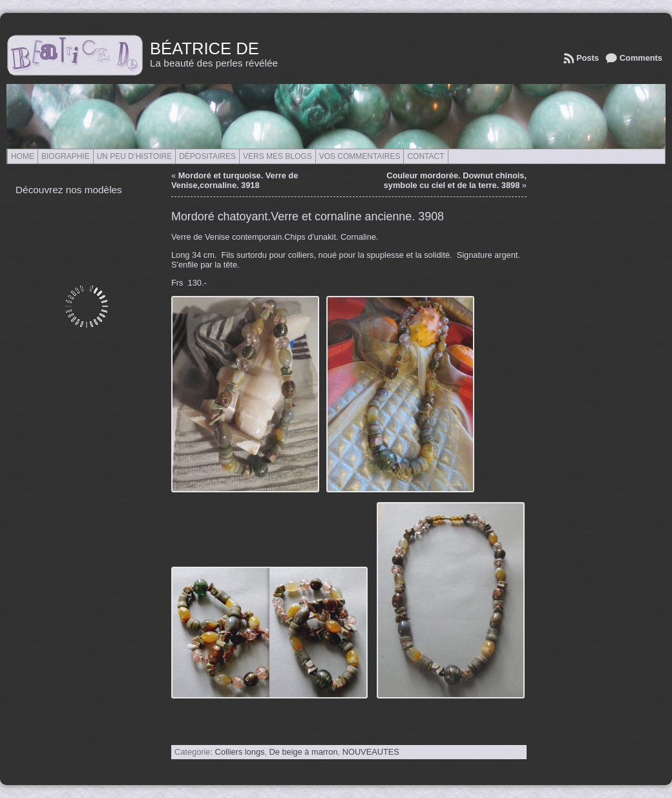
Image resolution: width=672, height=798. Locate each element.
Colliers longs (240, 752)
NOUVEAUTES (371, 752)
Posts (588, 58)
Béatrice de (205, 48)
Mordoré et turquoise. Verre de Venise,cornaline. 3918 (235, 180)
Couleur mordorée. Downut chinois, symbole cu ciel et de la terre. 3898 (455, 180)
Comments (641, 58)
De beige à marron (304, 752)
